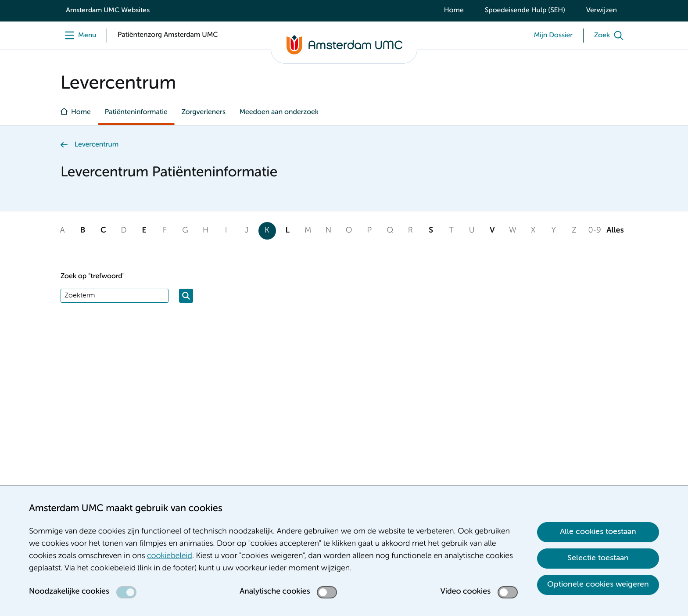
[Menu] (78, 36)
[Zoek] (611, 36)
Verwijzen (602, 11)
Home (454, 11)
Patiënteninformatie (136, 112)
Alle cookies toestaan (598, 532)
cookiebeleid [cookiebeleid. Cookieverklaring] (170, 556)
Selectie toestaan (598, 558)
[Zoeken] (186, 296)
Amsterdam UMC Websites (108, 11)
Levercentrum (97, 145)
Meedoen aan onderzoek (279, 112)
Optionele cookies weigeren (598, 584)
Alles (615, 231)
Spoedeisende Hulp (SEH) (525, 11)
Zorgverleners (204, 112)
